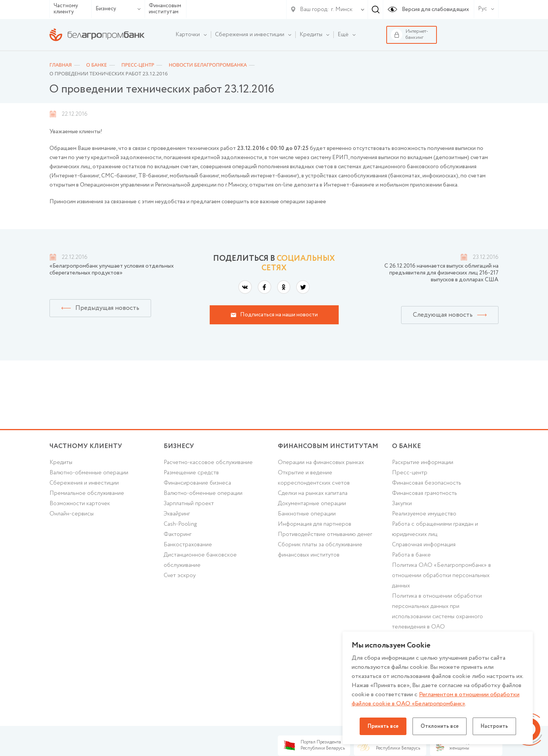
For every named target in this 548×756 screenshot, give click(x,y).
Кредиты (61, 463)
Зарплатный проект (189, 504)
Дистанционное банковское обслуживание (200, 560)
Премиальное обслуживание (87, 493)
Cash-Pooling (180, 524)
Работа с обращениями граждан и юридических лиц (435, 529)
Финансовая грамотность (425, 493)
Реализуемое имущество (424, 514)
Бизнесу (118, 9)
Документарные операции (312, 504)
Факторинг (178, 534)
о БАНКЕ (406, 446)
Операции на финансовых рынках (321, 463)
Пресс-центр (410, 473)
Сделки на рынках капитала (313, 493)
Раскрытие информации (423, 463)
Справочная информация (424, 545)
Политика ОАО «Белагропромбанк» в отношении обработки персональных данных (441, 576)
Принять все (383, 726)
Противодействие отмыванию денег (325, 534)
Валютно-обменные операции (89, 473)
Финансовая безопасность (427, 483)
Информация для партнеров (315, 524)
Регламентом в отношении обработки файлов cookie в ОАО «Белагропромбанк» (436, 699)
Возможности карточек (80, 504)
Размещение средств (191, 473)
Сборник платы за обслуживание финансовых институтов (320, 550)
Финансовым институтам (165, 9)
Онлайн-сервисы (72, 514)
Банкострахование (188, 545)
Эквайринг (177, 514)
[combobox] (340, 10)
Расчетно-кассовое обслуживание (208, 463)
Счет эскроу (180, 576)
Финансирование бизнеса (197, 483)
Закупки (402, 504)
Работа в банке (411, 555)
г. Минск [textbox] (342, 10)
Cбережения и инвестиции (84, 483)
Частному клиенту (66, 9)
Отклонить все (440, 726)
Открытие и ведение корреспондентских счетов (314, 478)
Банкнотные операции (307, 514)
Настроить (494, 726)
